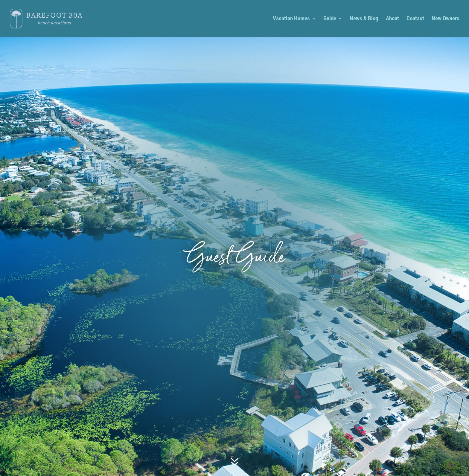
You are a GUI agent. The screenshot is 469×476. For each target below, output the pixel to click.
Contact (415, 19)
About (392, 19)
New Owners (446, 19)
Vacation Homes (291, 19)
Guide (330, 19)
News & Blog (364, 19)
